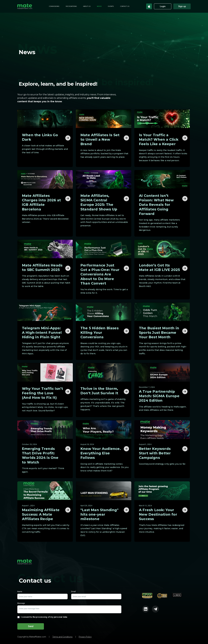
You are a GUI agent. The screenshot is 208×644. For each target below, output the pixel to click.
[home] (25, 6)
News (99, 6)
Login (163, 6)
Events (111, 6)
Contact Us (125, 6)
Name (20, 592)
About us (87, 6)
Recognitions (71, 6)
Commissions (54, 6)
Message (21, 603)
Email (73, 592)
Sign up (182, 6)
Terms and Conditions (62, 637)
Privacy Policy (85, 637)
